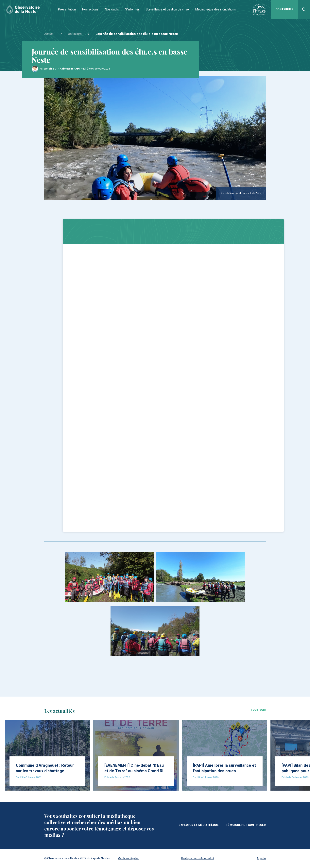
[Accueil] (23, 9)
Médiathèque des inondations (215, 9)
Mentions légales (128, 859)
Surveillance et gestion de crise (167, 9)
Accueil (49, 34)
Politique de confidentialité (198, 859)
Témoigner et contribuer (246, 825)
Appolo (261, 859)
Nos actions (90, 9)
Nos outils (112, 9)
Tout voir (258, 710)
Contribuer (284, 9)
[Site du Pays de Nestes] (259, 9)
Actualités (75, 34)
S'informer (132, 9)
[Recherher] (304, 9)
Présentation (67, 9)
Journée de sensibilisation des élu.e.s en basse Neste (137, 34)
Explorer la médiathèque (199, 825)
